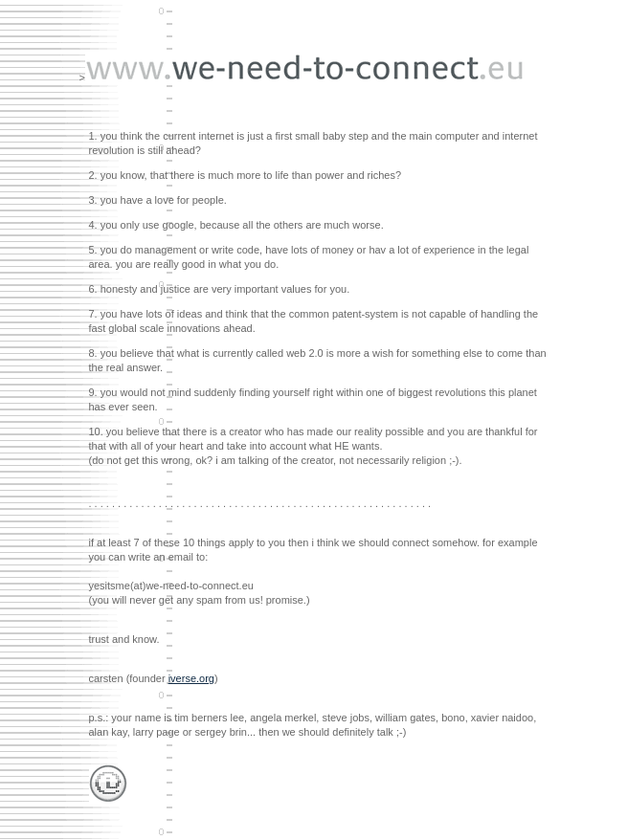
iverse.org (191, 678)
